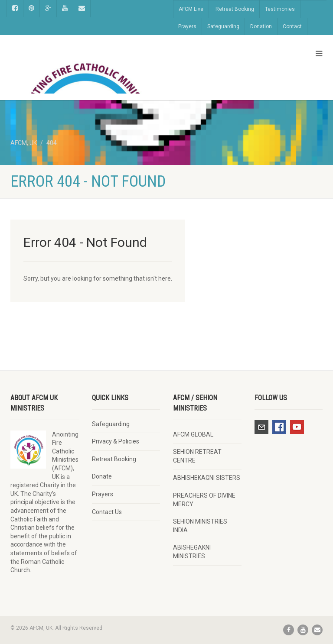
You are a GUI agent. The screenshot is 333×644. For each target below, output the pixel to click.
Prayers (187, 26)
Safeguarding (223, 26)
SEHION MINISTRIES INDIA (200, 526)
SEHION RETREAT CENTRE (197, 456)
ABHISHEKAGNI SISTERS (207, 478)
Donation (261, 26)
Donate (102, 476)
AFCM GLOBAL (193, 434)
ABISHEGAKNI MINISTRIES (192, 552)
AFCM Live (191, 9)
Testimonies (280, 9)
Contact (292, 26)
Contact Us (107, 512)
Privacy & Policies (116, 441)
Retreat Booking (235, 9)
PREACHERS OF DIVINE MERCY (204, 500)
